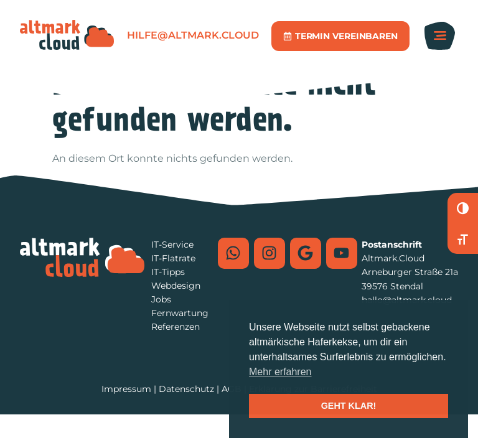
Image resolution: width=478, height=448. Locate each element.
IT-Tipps (168, 272)
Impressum (126, 389)
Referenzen (176, 327)
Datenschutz (186, 389)
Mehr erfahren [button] (280, 372)
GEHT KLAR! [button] (349, 406)
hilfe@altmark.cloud (193, 35)
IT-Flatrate (173, 258)
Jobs (161, 299)
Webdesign (176, 286)
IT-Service (172, 245)
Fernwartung (180, 313)
